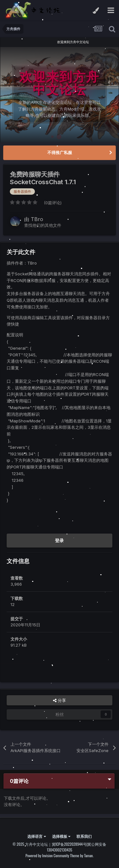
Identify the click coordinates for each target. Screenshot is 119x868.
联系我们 (84, 836)
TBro (37, 219)
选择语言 (36, 836)
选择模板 (61, 836)
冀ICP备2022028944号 (69, 844)
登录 (60, 540)
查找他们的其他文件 (43, 225)
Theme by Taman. (82, 855)
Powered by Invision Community (47, 855)
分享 (60, 700)
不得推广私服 (60, 152)
